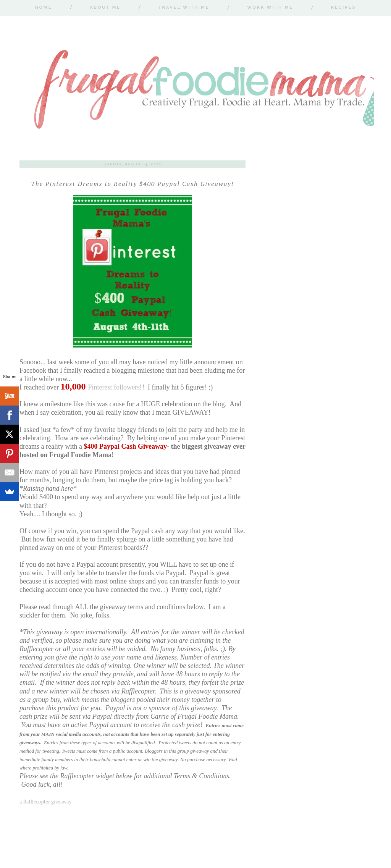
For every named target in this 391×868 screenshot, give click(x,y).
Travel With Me (184, 7)
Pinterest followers (100, 387)
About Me (105, 7)
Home (44, 7)
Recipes (343, 7)
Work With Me (270, 7)
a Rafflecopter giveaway (45, 802)
